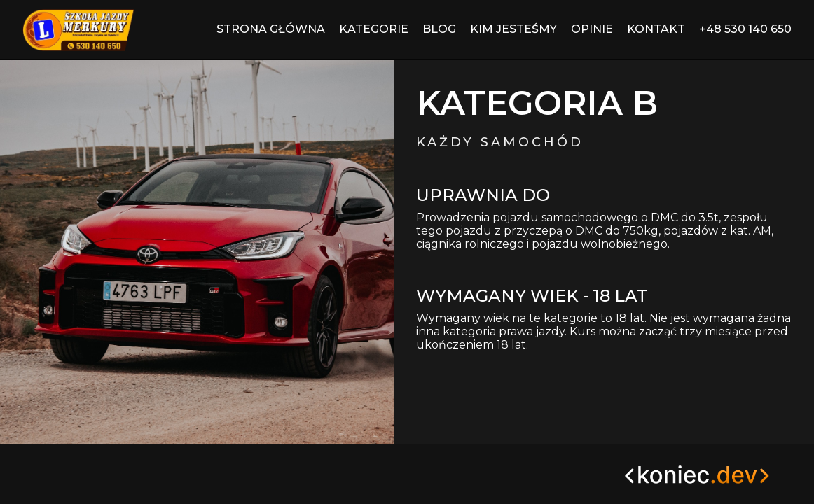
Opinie (592, 29)
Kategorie (374, 29)
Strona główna (271, 29)
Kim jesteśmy (513, 29)
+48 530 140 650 (745, 29)
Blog (439, 29)
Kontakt (656, 29)
